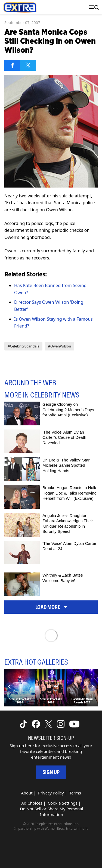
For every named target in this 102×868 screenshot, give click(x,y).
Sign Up (51, 772)
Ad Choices (32, 803)
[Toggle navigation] (93, 7)
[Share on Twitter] (28, 65)
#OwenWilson (59, 346)
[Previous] (10, 687)
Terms (75, 793)
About (27, 793)
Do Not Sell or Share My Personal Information (51, 812)
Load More (51, 607)
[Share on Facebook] (12, 65)
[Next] (92, 687)
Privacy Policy (51, 793)
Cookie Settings (63, 803)
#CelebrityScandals (23, 346)
